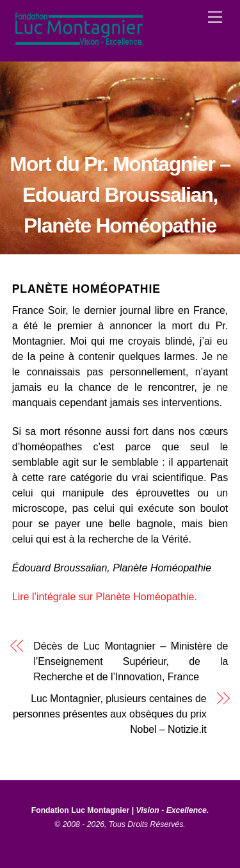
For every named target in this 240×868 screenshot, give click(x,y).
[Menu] (215, 18)
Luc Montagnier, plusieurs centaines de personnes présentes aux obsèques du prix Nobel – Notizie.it (110, 714)
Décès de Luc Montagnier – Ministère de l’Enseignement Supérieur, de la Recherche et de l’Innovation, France (131, 661)
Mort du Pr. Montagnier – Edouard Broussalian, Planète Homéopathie (120, 195)
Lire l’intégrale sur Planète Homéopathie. (105, 597)
